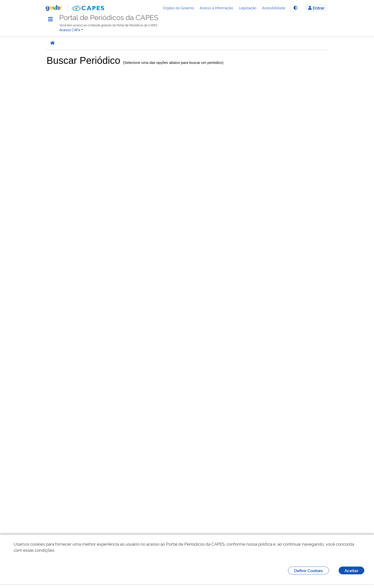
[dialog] (187, 561)
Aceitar (351, 570)
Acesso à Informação (216, 8)
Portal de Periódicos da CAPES (109, 17)
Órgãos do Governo (178, 8)
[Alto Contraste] (295, 8)
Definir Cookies (308, 570)
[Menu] (50, 19)
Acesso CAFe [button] (70, 30)
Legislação (248, 8)
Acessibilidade (274, 8)
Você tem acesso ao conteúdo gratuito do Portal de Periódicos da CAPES (108, 25)
